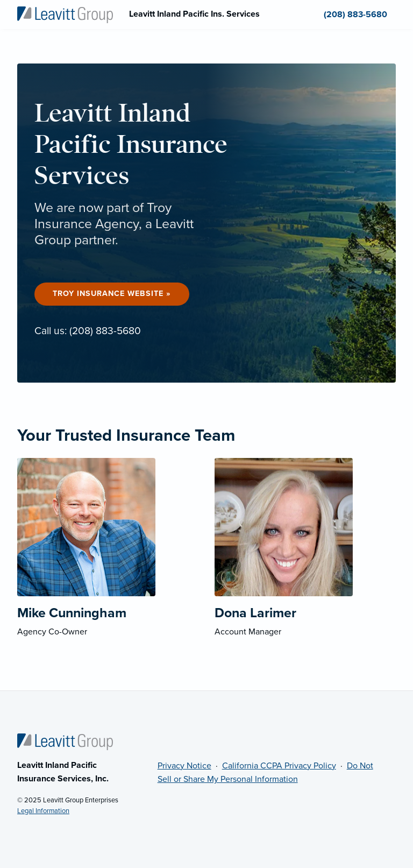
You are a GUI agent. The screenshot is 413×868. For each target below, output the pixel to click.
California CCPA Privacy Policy (279, 766)
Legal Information (43, 811)
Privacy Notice (184, 766)
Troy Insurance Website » (112, 294)
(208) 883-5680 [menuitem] (355, 15)
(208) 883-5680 (105, 331)
